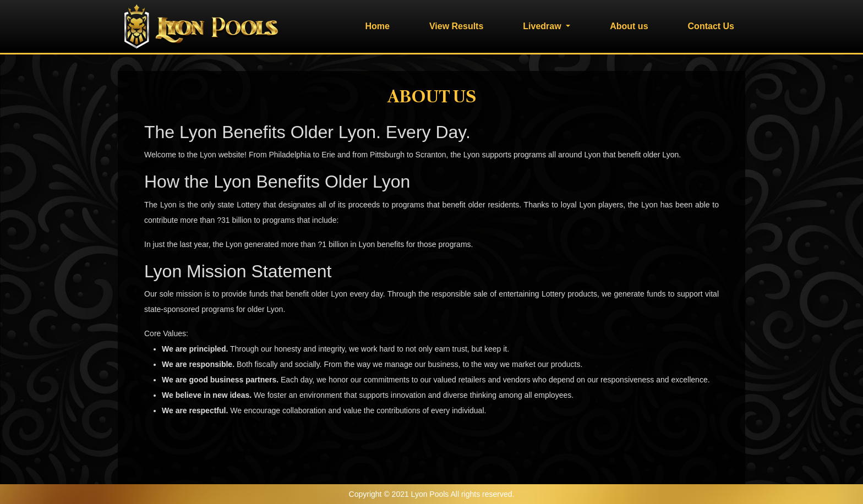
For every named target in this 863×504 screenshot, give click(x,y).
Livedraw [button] (543, 26)
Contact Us (711, 26)
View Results (456, 26)
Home (377, 26)
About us (629, 26)
